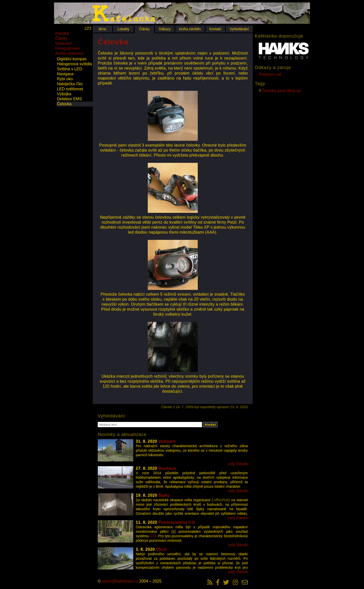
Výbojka (64, 94)
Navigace (65, 74)
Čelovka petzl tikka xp (281, 91)
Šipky (164, 495)
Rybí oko (65, 79)
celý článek (238, 464)
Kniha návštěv (190, 29)
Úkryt (161, 549)
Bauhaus (167, 468)
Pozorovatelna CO (177, 522)
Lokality (123, 29)
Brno (102, 29)
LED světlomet (70, 89)
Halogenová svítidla (74, 64)
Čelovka (64, 104)
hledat (210, 425)
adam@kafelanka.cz (120, 581)
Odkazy (165, 29)
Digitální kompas (72, 59)
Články (144, 29)
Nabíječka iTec (70, 84)
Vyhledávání (239, 29)
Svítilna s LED (69, 69)
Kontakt (215, 29)
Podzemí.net (270, 74)
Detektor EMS (69, 99)
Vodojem (167, 441)
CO (153, 536)
